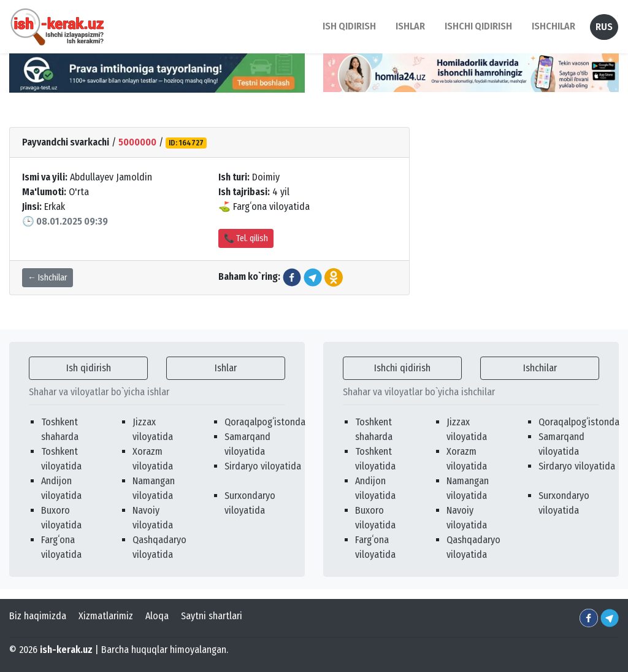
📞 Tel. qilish (246, 238)
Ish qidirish (89, 368)
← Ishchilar (48, 278)
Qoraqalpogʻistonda (265, 422)
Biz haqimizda (38, 616)
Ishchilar (540, 368)
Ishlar (226, 368)
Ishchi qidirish (478, 26)
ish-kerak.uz (66, 650)
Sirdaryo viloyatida (263, 466)
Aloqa (157, 616)
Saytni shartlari (212, 616)
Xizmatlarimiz (106, 616)
